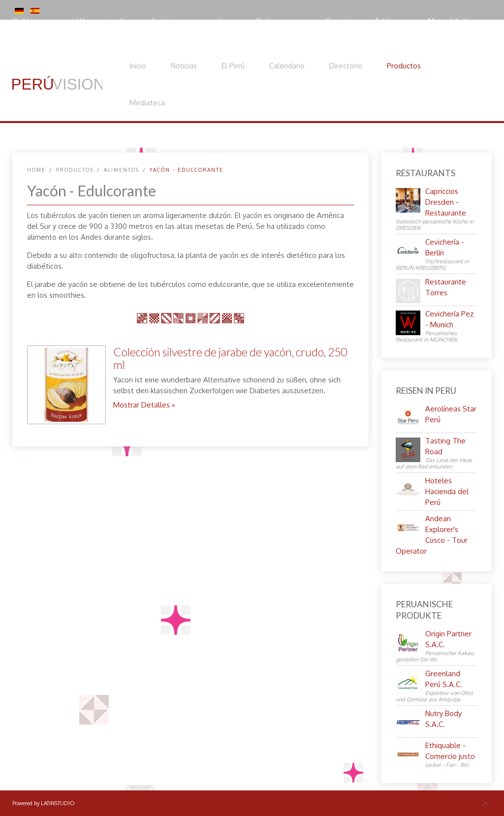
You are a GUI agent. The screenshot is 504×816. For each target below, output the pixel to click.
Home (36, 170)
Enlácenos (392, 21)
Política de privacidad (56, 42)
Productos (404, 66)
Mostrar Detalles (142, 405)
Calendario (287, 66)
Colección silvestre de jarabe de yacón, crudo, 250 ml (230, 358)
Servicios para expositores (194, 21)
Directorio (346, 66)
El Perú (233, 66)
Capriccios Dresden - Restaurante (446, 202)
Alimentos (122, 170)
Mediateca (147, 103)
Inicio (138, 66)
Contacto (341, 21)
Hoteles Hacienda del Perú (447, 491)
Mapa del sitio (451, 21)
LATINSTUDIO (58, 803)
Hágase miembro (104, 21)
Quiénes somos (281, 21)
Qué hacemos (34, 21)
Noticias (184, 66)
